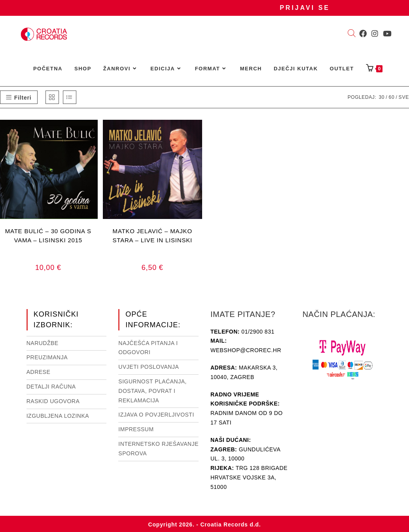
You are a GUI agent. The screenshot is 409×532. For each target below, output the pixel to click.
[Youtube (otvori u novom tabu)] (387, 34)
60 (391, 97)
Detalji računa (51, 387)
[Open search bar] (352, 34)
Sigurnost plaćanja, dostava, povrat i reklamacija (152, 391)
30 (382, 97)
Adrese (39, 372)
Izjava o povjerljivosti (156, 415)
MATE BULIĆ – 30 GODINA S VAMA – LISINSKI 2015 (48, 236)
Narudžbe (43, 343)
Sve (404, 97)
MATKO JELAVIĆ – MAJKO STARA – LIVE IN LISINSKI (153, 236)
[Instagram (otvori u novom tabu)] (375, 34)
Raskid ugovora (53, 401)
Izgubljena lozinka (58, 416)
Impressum (136, 429)
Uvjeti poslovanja (149, 367)
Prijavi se (305, 8)
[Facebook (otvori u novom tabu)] (363, 34)
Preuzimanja (47, 357)
